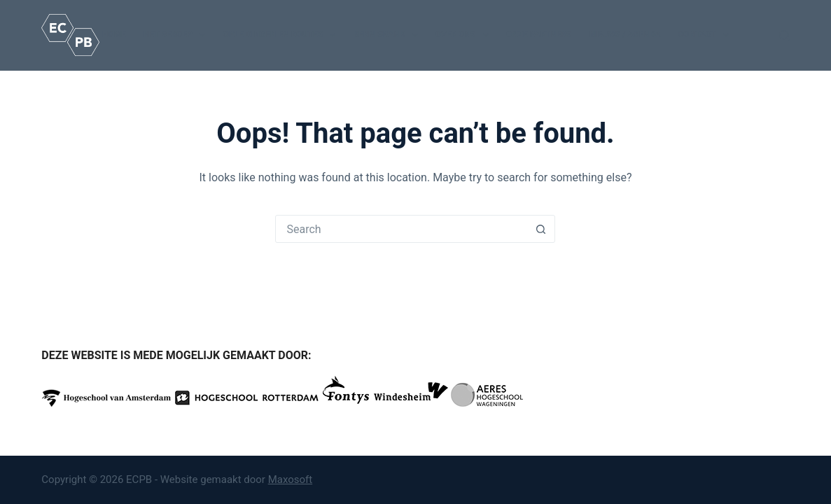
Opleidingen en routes (282, 35)
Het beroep (177, 35)
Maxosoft (291, 479)
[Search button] (540, 229)
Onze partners (539, 34)
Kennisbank (388, 35)
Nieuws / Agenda (624, 34)
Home (114, 34)
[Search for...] (401, 229)
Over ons (465, 35)
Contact (707, 35)
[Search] (784, 35)
